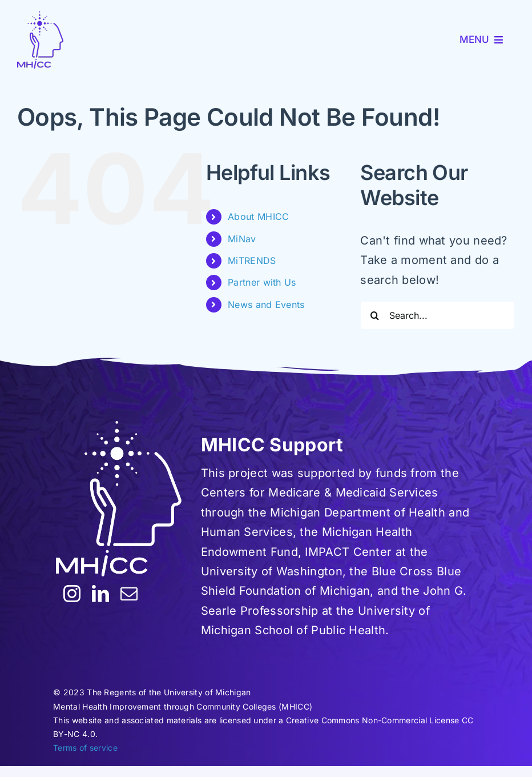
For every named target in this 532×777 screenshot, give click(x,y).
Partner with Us (262, 282)
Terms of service (85, 748)
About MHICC (258, 217)
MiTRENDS (252, 261)
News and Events (266, 305)
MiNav (242, 239)
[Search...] (438, 315)
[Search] (374, 315)
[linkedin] (100, 594)
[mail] (129, 594)
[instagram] (72, 594)
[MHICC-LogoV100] (40, 40)
